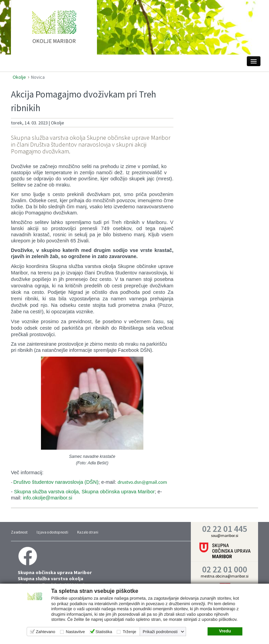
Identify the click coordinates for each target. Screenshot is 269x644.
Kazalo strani (88, 532)
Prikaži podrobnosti (160, 632)
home (54, 30)
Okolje (19, 77)
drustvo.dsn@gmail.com (142, 482)
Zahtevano (46, 632)
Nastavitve (75, 632)
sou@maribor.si (225, 535)
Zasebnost (19, 532)
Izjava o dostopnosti (52, 532)
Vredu (225, 631)
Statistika (104, 632)
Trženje (129, 632)
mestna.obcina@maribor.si (225, 576)
